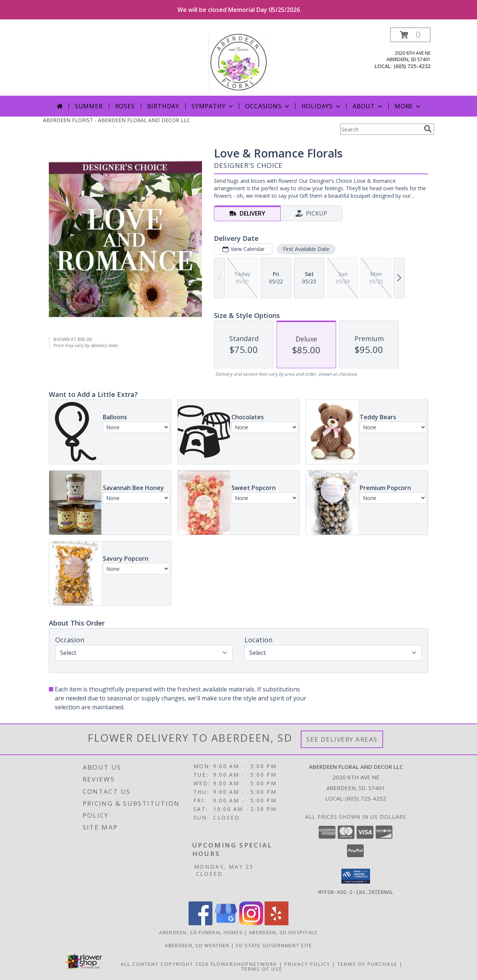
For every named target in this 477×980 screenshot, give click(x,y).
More (408, 106)
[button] (410, 35)
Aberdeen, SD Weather (197, 945)
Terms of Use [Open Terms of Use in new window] (262, 968)
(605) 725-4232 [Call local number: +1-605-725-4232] (412, 66)
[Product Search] (380, 129)
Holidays (322, 106)
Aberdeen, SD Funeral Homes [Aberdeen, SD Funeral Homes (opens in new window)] (201, 932)
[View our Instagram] (251, 923)
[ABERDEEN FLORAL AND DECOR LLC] (239, 62)
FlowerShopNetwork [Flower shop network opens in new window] (244, 964)
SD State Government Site (274, 945)
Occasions (268, 106)
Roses (125, 106)
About (368, 106)
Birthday (163, 106)
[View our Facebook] (200, 923)
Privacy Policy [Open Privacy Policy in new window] (307, 964)
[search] (428, 129)
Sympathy (213, 106)
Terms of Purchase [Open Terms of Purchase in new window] (367, 964)
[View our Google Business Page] (226, 923)
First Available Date (306, 249)
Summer (89, 106)
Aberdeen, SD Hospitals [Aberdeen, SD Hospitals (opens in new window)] (283, 932)
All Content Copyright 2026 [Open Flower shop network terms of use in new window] (165, 964)
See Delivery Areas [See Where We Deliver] (342, 739)
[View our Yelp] (277, 923)
